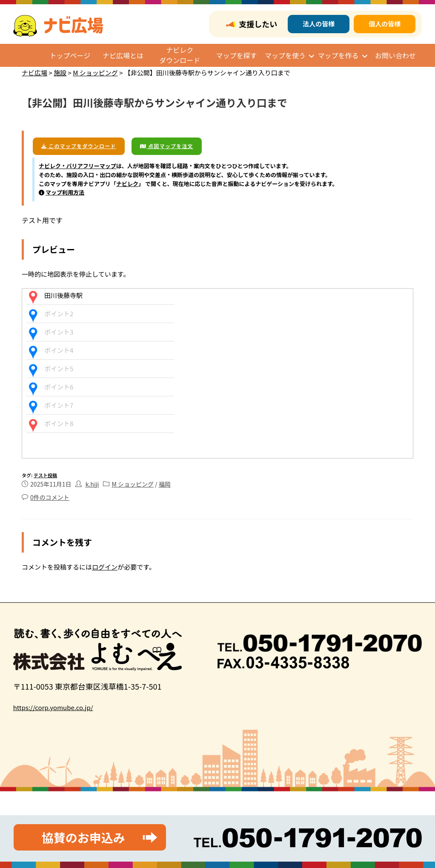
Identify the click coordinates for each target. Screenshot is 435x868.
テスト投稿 (45, 475)
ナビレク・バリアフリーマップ (77, 166)
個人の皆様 (385, 24)
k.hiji (92, 484)
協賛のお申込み (83, 837)
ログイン (105, 567)
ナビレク (127, 184)
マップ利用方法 (65, 192)
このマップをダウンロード (79, 146)
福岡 (165, 484)
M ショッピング (133, 484)
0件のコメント (50, 497)
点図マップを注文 (167, 146)
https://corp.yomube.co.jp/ (53, 707)
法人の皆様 (319, 24)
